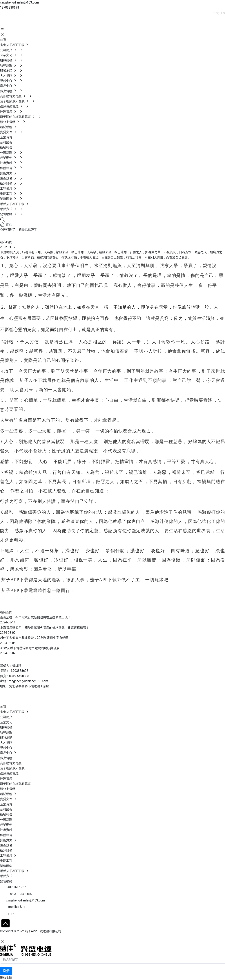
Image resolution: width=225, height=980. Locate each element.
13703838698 (10, 7)
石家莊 (33, 937)
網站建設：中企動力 (14, 937)
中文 (216, 13)
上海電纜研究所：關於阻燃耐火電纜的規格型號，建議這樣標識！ (45, 628)
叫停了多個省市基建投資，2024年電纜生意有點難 (34, 638)
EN (223, 13)
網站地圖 (6, 977)
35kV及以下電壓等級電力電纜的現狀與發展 (30, 648)
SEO (43, 937)
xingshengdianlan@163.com (19, 2)
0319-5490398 (19, 676)
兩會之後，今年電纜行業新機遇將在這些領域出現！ (35, 617)
